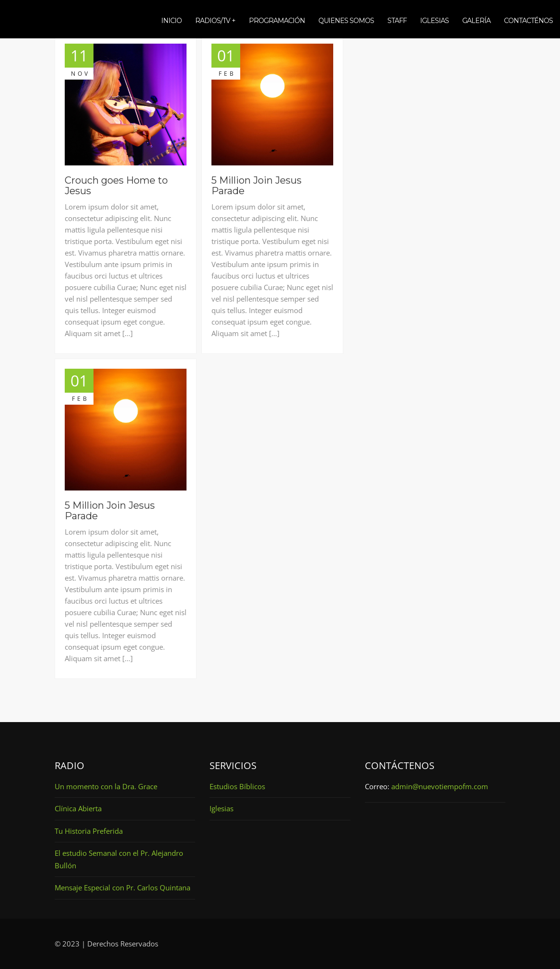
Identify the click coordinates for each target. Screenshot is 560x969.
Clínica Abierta (78, 808)
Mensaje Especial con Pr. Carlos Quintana (122, 887)
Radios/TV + (215, 21)
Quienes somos (346, 21)
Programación (277, 21)
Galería (476, 21)
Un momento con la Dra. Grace (106, 786)
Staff (397, 21)
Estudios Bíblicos (237, 786)
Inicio (171, 21)
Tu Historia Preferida (89, 831)
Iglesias (434, 21)
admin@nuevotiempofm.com (440, 786)
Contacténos (528, 21)
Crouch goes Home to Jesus (116, 186)
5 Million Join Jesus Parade (257, 186)
